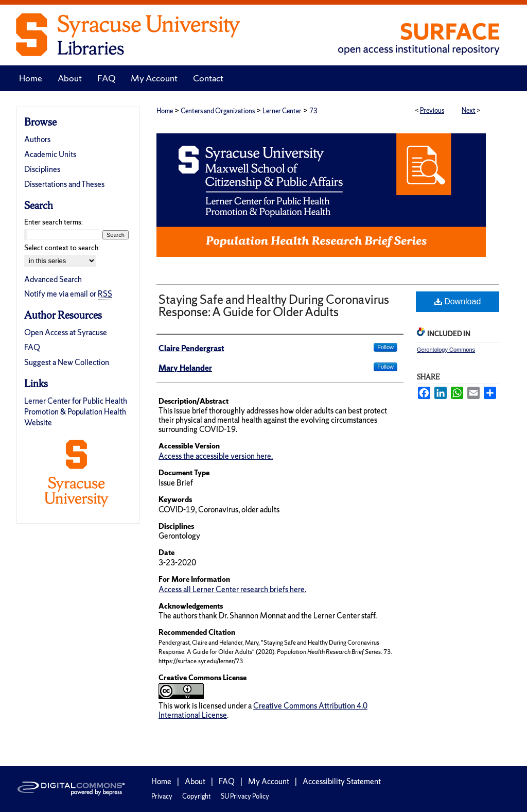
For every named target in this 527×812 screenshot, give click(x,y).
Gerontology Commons (446, 350)
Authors (37, 139)
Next (469, 110)
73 (313, 111)
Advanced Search (53, 279)
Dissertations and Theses (64, 184)
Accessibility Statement (342, 781)
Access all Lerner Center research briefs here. (232, 589)
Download (458, 301)
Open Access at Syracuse (66, 332)
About (195, 781)
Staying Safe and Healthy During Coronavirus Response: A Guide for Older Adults (274, 306)
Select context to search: (62, 248)
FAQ (32, 347)
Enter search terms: (54, 222)
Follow (385, 347)
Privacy (162, 796)
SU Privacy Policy (245, 796)
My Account (269, 781)
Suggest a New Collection (67, 362)
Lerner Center (282, 111)
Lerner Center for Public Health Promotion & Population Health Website (76, 412)
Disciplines (42, 169)
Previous (432, 110)
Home (165, 111)
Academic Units (50, 154)
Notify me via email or (68, 294)
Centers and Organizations (218, 111)
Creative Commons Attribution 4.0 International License (263, 710)
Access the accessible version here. (216, 456)
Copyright (197, 796)
